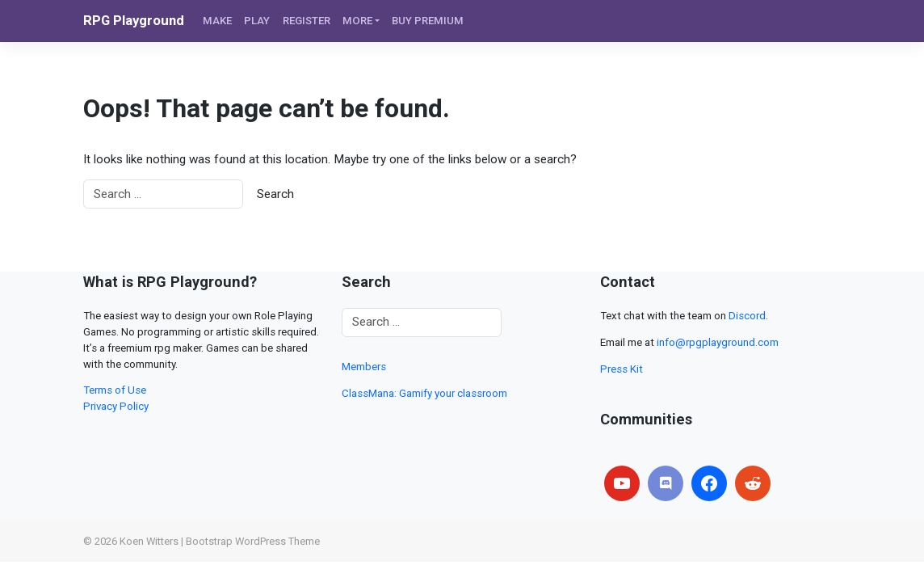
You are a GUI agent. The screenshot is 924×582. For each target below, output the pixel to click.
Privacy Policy (116, 406)
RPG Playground (134, 20)
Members (364, 367)
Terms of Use (115, 390)
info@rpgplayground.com (718, 342)
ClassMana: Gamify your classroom (424, 393)
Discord (747, 316)
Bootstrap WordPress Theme (253, 541)
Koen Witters (149, 541)
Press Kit (622, 369)
